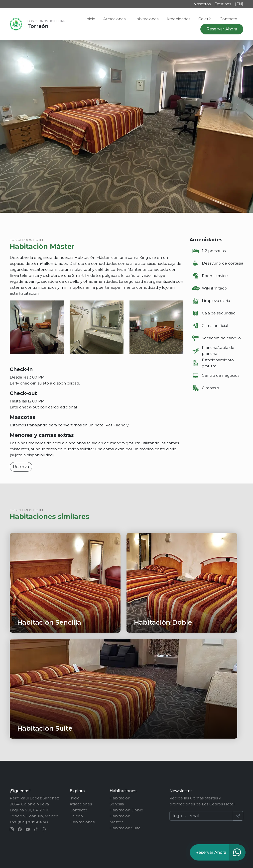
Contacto (228, 19)
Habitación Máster (120, 819)
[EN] (239, 4)
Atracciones (114, 19)
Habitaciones (146, 19)
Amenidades (178, 19)
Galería (205, 19)
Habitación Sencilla (120, 801)
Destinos (223, 4)
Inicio (90, 19)
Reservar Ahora (222, 29)
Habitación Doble (126, 810)
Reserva (21, 467)
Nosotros (202, 4)
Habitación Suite (125, 828)
